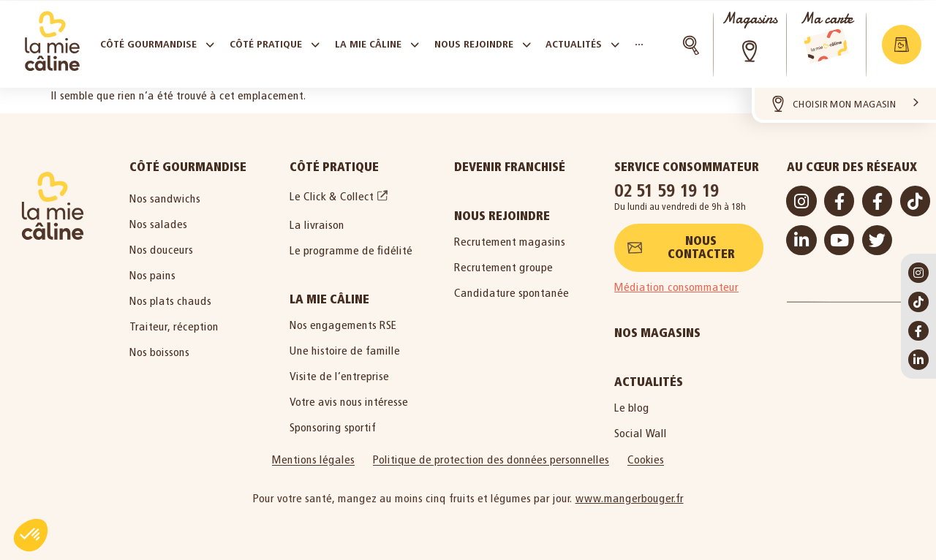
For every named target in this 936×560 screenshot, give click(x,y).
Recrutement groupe (503, 267)
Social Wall (641, 433)
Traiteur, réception (174, 326)
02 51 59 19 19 (667, 190)
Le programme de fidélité (351, 250)
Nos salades (158, 224)
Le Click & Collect (332, 196)
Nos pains (152, 275)
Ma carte (826, 19)
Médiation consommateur (676, 287)
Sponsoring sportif (333, 427)
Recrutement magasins (510, 242)
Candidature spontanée (512, 293)
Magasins (750, 19)
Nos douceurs (161, 250)
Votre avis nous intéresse (349, 402)
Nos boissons (159, 352)
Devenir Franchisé (510, 167)
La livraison (317, 225)
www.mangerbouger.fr (630, 498)
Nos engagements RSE (343, 325)
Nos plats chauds (170, 301)
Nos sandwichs (165, 198)
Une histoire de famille (345, 351)
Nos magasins (657, 333)
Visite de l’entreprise (339, 376)
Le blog (632, 408)
